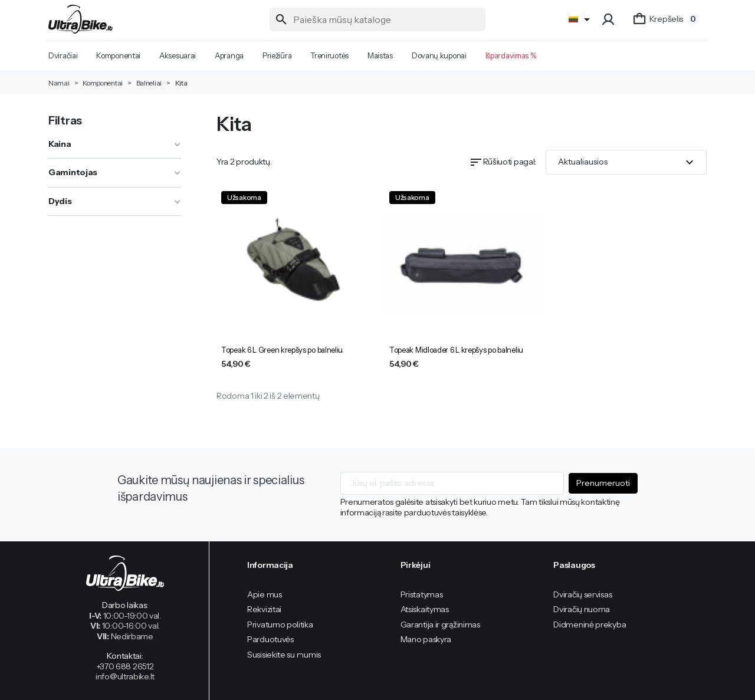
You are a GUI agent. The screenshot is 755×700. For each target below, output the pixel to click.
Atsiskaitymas (425, 609)
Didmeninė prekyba (590, 625)
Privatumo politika (280, 625)
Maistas (380, 55)
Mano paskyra (426, 639)
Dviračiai (63, 55)
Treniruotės (329, 55)
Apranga (229, 55)
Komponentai (118, 55)
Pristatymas (422, 594)
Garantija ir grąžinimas (440, 625)
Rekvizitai (264, 609)
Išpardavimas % (511, 55)
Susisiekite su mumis (284, 655)
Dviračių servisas (582, 594)
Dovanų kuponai (439, 55)
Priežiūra (277, 55)
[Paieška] (378, 19)
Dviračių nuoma (582, 609)
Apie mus (265, 594)
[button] (610, 19)
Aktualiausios (627, 162)
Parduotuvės (270, 639)
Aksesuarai (178, 55)
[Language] (581, 19)
